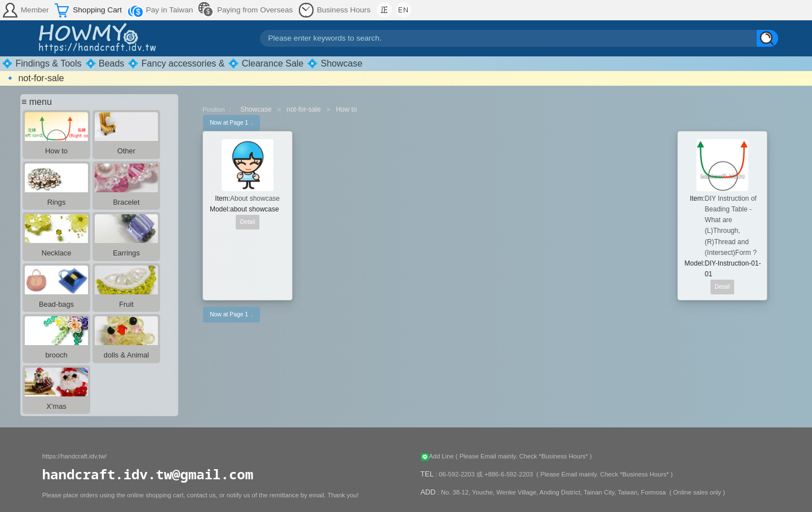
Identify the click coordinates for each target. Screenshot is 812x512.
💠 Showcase (334, 63)
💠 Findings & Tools (42, 63)
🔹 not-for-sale (34, 78)
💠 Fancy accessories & (176, 63)
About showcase (255, 198)
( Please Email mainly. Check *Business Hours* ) (524, 456)
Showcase (256, 109)
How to (347, 109)
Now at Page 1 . (231, 123)
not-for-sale (304, 109)
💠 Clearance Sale (266, 63)
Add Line (438, 456)
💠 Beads (105, 63)
